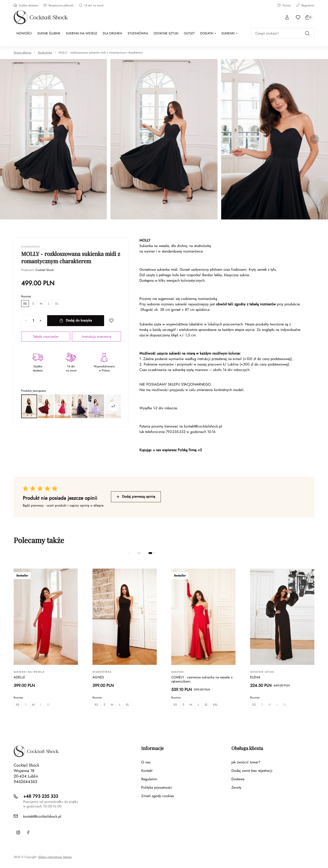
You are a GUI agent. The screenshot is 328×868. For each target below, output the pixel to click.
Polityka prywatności (157, 787)
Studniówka (45, 53)
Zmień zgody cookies (158, 796)
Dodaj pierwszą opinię (136, 497)
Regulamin (305, 5)
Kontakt (147, 771)
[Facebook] (28, 832)
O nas (146, 762)
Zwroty (236, 787)
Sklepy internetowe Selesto (55, 857)
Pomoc (284, 5)
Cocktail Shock (45, 270)
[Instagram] (18, 832)
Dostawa (238, 779)
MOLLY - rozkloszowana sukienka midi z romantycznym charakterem (101, 53)
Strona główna (22, 53)
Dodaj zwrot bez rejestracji (252, 771)
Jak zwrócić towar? (246, 762)
